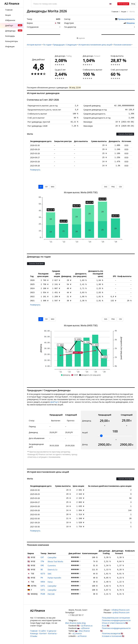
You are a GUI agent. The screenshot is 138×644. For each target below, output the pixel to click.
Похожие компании (122, 45)
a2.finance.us (87, 626)
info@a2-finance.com (121, 610)
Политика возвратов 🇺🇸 (112, 633)
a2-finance (82, 636)
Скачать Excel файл (125, 134)
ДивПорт (54, 402)
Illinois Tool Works (55, 561)
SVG (105, 187)
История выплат (34, 45)
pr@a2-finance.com (121, 612)
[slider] (101, 436)
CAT (42, 557)
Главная (115, 12)
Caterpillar (52, 557)
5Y (41, 187)
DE (42, 570)
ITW (42, 562)
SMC (50, 574)
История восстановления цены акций (95, 45)
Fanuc (50, 582)
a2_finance (77, 633)
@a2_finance (84, 631)
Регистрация (123, 4)
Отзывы (34, 636)
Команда (34, 633)
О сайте (42, 631)
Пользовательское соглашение (116, 618)
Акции (124, 12)
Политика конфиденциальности (116, 620)
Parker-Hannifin (54, 578)
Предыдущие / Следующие (65, 45)
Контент (43, 633)
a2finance (85, 628)
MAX (53, 187)
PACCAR (51, 594)
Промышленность (126, 19)
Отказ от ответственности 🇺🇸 (115, 623)
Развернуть (35, 170)
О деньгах (52, 631)
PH (42, 578)
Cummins (52, 566)
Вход (133, 4)
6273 (43, 574)
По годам (47, 45)
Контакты (52, 633)
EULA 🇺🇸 (106, 626)
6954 (43, 582)
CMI (42, 566)
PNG (113, 187)
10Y (46, 187)
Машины (131, 23)
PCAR (43, 594)
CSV (120, 187)
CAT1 (43, 586)
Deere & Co (52, 570)
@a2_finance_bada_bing (75, 623)
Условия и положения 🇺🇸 (113, 636)
